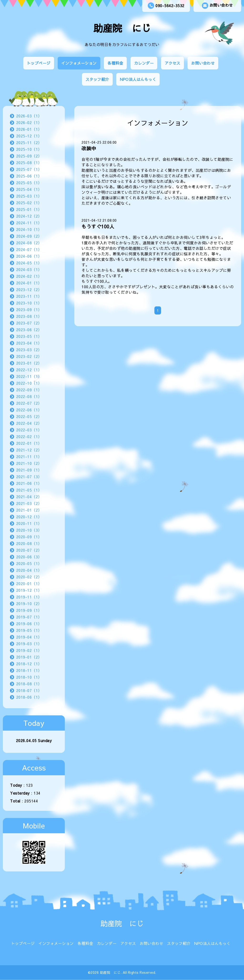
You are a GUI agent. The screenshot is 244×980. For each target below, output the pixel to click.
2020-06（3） (29, 557)
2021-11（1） (29, 456)
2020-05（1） (29, 563)
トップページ (39, 63)
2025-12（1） (29, 136)
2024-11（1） (29, 223)
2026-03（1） (29, 116)
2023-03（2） (29, 350)
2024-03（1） (29, 269)
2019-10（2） (29, 603)
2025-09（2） (29, 156)
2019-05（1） (29, 630)
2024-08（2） (29, 243)
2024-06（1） (29, 256)
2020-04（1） (29, 570)
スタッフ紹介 (97, 79)
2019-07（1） (29, 617)
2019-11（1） (29, 597)
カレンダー (144, 63)
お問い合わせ (217, 6)
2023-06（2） (29, 330)
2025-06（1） (29, 176)
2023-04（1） (29, 343)
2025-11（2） (29, 142)
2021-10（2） (29, 463)
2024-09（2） (29, 236)
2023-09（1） (29, 309)
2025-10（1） (29, 149)
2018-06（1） (29, 697)
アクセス (173, 63)
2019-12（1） (29, 590)
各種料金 (115, 63)
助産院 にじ (122, 28)
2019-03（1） (29, 644)
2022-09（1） (29, 390)
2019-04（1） (29, 637)
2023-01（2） (29, 363)
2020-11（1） (29, 523)
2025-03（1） (29, 196)
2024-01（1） (29, 283)
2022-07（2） (29, 403)
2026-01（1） (29, 129)
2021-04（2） (29, 497)
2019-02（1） (29, 650)
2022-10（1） (29, 383)
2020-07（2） (29, 550)
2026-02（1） (29, 122)
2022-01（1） (29, 443)
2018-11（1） (29, 670)
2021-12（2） (29, 450)
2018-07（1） (29, 690)
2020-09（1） (29, 537)
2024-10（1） (29, 229)
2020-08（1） (29, 543)
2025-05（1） (29, 183)
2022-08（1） (29, 396)
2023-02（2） (29, 356)
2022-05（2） (29, 416)
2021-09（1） (29, 470)
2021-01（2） (29, 510)
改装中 (89, 148)
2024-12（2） (29, 216)
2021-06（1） (29, 483)
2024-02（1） (29, 276)
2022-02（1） (29, 436)
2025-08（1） (29, 162)
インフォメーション (79, 63)
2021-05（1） (29, 490)
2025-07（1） (29, 169)
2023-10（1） (29, 303)
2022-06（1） (29, 410)
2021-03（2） (29, 503)
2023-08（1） (29, 316)
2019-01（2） (29, 657)
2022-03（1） (29, 430)
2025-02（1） (29, 203)
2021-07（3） (29, 477)
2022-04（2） (29, 423)
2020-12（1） (29, 517)
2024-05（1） (29, 263)
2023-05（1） (29, 336)
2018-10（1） (29, 677)
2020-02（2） (29, 577)
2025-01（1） (29, 209)
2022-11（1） (29, 376)
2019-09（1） (29, 610)
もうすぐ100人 (98, 226)
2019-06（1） (29, 624)
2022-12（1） (29, 370)
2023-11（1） (29, 296)
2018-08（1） (29, 684)
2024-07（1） (29, 249)
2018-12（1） (29, 664)
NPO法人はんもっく (138, 79)
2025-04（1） (29, 189)
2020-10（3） (29, 530)
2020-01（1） (29, 583)
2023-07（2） (29, 323)
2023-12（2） (29, 289)
